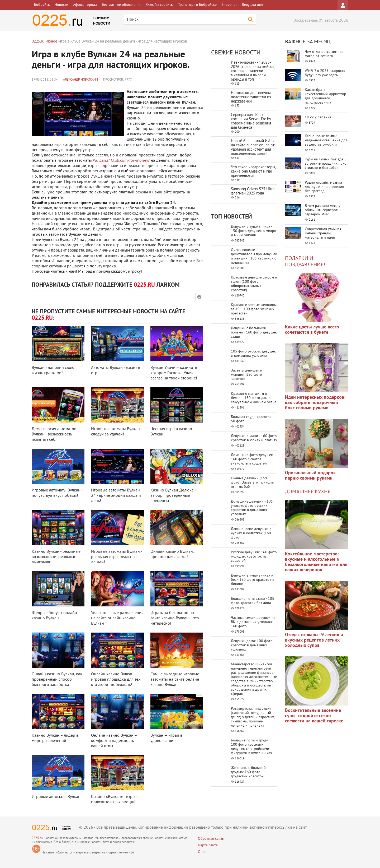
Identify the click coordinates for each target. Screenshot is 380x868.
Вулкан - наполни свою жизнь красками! (53, 370)
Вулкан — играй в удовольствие (166, 738)
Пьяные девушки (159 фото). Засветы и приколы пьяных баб (252, 483)
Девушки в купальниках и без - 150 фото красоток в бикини (253, 580)
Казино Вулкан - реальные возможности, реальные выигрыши (56, 557)
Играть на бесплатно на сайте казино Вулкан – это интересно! (175, 618)
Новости (61, 5)
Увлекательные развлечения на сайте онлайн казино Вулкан (117, 618)
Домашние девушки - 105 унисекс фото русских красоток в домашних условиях (252, 508)
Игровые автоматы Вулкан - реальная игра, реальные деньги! (117, 557)
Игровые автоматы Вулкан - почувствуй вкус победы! (57, 493)
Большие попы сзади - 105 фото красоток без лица (253, 601)
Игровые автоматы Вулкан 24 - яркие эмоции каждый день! (116, 496)
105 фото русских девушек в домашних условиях (253, 354)
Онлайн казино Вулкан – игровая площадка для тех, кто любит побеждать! (116, 680)
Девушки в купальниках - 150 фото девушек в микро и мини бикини (254, 231)
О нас (203, 852)
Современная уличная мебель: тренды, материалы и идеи (323, 233)
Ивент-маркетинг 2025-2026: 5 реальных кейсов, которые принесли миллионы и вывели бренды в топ (253, 71)
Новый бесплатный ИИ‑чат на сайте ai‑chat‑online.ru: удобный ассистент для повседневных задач (254, 148)
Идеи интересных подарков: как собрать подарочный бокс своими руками (315, 403)
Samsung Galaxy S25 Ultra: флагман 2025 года (253, 191)
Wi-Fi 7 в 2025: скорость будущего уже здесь (325, 73)
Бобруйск (42, 5)
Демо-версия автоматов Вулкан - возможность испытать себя (54, 434)
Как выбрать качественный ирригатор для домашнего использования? (326, 96)
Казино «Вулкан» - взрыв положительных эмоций (114, 800)
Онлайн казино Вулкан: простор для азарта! (172, 554)
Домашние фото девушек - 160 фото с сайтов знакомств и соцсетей (253, 459)
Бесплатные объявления (122, 5)
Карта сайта (208, 845)
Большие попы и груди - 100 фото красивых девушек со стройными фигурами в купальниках (251, 747)
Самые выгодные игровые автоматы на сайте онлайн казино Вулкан (175, 680)
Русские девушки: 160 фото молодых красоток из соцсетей (254, 557)
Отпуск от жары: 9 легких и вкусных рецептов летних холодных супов (314, 640)
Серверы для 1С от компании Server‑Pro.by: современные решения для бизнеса (251, 121)
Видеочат (229, 5)
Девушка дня (252, 5)
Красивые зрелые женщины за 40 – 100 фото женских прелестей (254, 309)
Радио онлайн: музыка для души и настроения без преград (324, 187)
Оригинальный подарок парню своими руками (310, 476)
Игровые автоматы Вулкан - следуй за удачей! (117, 432)
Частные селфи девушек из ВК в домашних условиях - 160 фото (253, 622)
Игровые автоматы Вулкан (56, 797)
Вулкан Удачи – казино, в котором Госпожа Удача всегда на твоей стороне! (174, 373)
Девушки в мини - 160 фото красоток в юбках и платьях (254, 438)
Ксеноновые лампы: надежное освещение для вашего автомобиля (326, 140)
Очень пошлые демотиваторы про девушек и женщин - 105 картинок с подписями (254, 256)
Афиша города (85, 5)
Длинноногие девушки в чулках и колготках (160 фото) (251, 533)
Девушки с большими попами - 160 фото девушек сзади (254, 333)
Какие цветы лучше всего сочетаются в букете (312, 330)
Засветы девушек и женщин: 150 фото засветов (247, 375)
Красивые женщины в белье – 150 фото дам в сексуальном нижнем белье (254, 398)
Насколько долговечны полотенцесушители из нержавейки (251, 97)
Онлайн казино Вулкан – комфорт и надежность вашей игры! (114, 741)
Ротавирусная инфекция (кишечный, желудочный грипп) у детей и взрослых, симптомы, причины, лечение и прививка (253, 717)
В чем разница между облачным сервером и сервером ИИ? (323, 210)
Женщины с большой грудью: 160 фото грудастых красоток (248, 772)
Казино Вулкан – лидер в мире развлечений (55, 738)
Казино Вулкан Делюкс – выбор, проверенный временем (174, 496)
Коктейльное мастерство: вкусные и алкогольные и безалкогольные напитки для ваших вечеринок (316, 562)
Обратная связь (211, 839)
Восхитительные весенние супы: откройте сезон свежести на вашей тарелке (314, 716)
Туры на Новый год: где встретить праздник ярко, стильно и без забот (326, 164)
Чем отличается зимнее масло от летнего (324, 54)
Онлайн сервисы (160, 5)
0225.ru (37, 838)
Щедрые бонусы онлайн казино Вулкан (54, 616)
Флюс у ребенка (318, 117)
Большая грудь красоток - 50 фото (252, 419)
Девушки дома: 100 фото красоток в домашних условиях (252, 645)
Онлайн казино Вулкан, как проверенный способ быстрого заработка (57, 680)
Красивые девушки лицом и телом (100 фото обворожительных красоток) (254, 284)
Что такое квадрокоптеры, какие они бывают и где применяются (253, 172)
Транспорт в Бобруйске (197, 5)
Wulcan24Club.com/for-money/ (121, 161)
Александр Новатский (80, 80)
